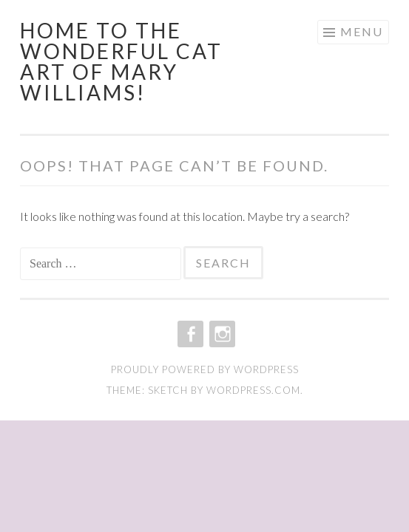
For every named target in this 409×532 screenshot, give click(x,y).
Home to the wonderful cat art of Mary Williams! (121, 61)
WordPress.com (253, 390)
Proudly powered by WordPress (205, 369)
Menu (362, 31)
